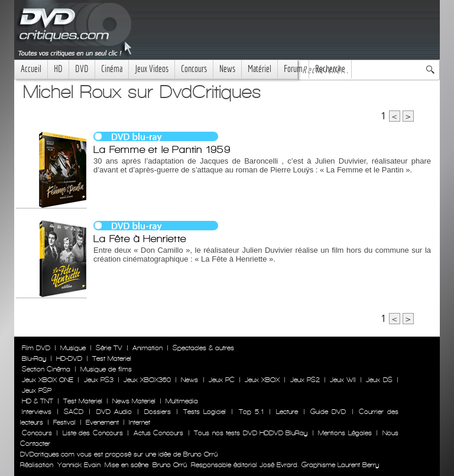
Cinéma (112, 69)
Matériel (260, 69)
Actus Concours (158, 433)
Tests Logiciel (205, 412)
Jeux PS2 (305, 380)
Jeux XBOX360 (147, 380)
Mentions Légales (345, 433)
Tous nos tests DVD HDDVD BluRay (251, 433)
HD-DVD (69, 358)
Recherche (330, 69)
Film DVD (36, 348)
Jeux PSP (37, 390)
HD (58, 69)
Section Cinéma (46, 369)
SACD (74, 412)
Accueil (31, 69)
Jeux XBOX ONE (48, 380)
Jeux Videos (152, 69)
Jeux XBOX (262, 380)
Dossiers (158, 412)
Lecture (287, 412)
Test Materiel (112, 358)
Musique (73, 348)
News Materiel (134, 401)
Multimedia (182, 401)
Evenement (102, 422)
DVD (82, 69)
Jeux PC (222, 380)
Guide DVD (328, 412)
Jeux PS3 (99, 380)
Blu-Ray (34, 358)
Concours (194, 69)
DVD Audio (114, 412)
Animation (147, 348)
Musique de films (106, 369)
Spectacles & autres (203, 348)
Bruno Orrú (170, 465)
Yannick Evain (79, 465)
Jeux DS (379, 380)
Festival (64, 422)
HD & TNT (38, 401)
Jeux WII (343, 380)
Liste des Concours (93, 433)
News (227, 69)
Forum (293, 69)
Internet (140, 422)
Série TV (109, 348)
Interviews (37, 412)
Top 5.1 (251, 412)
